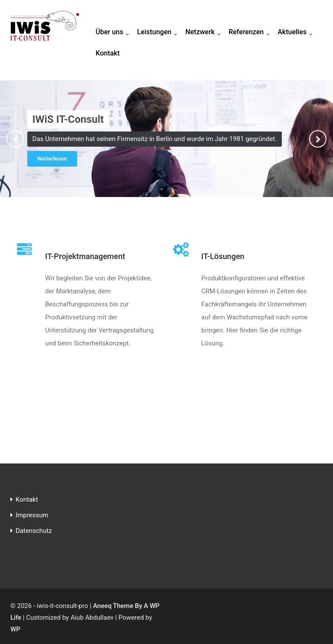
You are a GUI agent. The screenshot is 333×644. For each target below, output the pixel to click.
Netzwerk (205, 32)
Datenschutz (34, 531)
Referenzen (251, 32)
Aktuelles (297, 32)
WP (15, 629)
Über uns (115, 32)
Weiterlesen (52, 159)
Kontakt (108, 53)
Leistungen (159, 32)
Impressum (32, 515)
